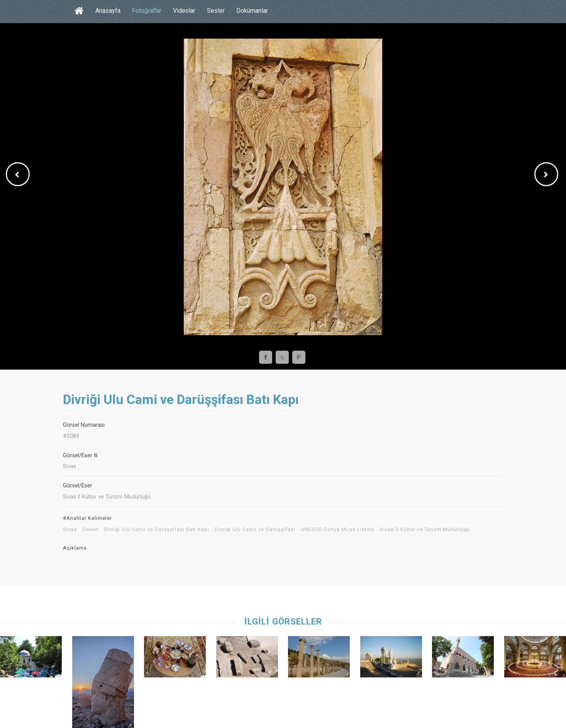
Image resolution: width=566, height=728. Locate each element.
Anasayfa (108, 11)
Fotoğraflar (147, 11)
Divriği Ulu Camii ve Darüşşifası (255, 529)
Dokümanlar (252, 11)
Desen (90, 529)
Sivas (70, 529)
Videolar (184, 11)
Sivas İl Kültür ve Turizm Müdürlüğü (425, 529)
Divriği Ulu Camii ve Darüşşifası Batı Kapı (157, 529)
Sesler (216, 11)
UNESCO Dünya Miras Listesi (338, 529)
